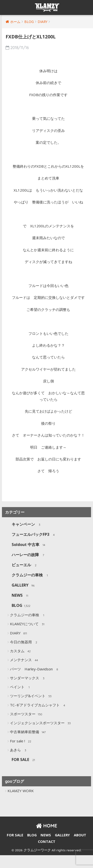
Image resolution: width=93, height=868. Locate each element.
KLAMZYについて (28, 624)
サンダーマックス (28, 678)
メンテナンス (25, 660)
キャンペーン (27, 525)
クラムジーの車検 (31, 575)
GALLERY (24, 585)
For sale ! (21, 741)
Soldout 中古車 (29, 545)
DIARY (19, 633)
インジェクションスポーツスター (41, 723)
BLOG (21, 606)
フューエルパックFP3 (34, 535)
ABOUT (80, 835)
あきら (19, 750)
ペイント (21, 687)
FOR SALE (24, 760)
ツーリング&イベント (31, 696)
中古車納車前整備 (28, 732)
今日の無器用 (25, 642)
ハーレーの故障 (29, 555)
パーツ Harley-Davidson (35, 669)
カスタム (21, 651)
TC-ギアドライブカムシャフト (39, 705)
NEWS (21, 596)
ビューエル (25, 565)
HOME (47, 826)
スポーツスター (26, 714)
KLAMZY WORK (21, 791)
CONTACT (47, 842)
